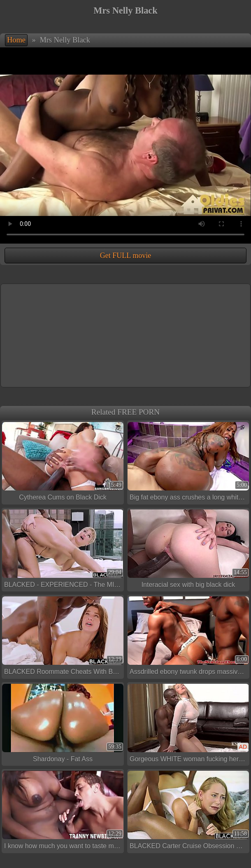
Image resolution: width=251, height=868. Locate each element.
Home (16, 40)
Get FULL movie (125, 256)
